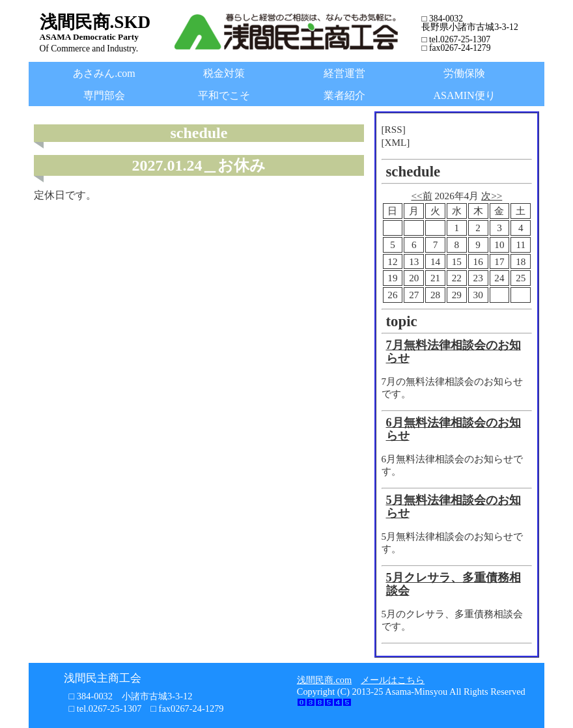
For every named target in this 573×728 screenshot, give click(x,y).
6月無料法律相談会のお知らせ (454, 429)
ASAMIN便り (465, 95)
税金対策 (224, 73)
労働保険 (464, 73)
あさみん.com (104, 73)
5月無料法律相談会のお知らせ (454, 507)
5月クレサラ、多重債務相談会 (454, 584)
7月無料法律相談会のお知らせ (454, 352)
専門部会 (104, 95)
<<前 (421, 196)
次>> (492, 196)
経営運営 (344, 73)
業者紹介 (344, 95)
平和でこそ (224, 95)
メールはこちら (393, 680)
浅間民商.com (324, 680)
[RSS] (394, 129)
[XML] (396, 142)
